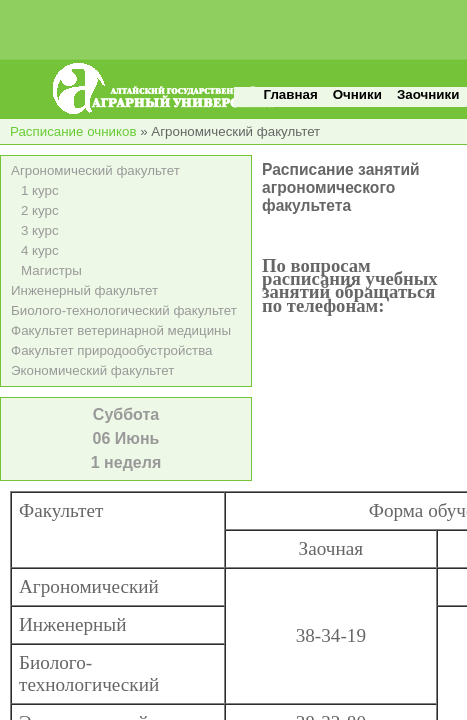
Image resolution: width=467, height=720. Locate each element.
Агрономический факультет (95, 170)
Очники (357, 94)
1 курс (40, 190)
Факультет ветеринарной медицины (121, 330)
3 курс (40, 230)
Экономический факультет (92, 370)
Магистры (51, 270)
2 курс (40, 210)
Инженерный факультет (84, 290)
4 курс (40, 250)
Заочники (428, 94)
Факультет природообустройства (112, 350)
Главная (291, 94)
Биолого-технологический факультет (124, 310)
